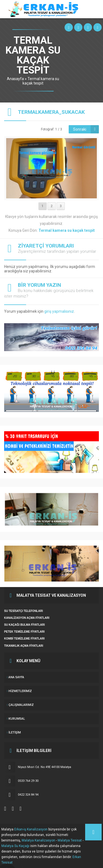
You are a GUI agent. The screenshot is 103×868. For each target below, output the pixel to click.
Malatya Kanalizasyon (38, 840)
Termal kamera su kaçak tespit (41, 81)
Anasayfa (15, 79)
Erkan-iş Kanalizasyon (31, 829)
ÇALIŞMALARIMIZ (21, 705)
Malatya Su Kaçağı (15, 846)
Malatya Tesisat (70, 840)
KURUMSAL (17, 719)
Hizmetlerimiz (20, 691)
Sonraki (80, 129)
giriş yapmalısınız (59, 311)
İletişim (15, 732)
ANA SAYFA (16, 677)
